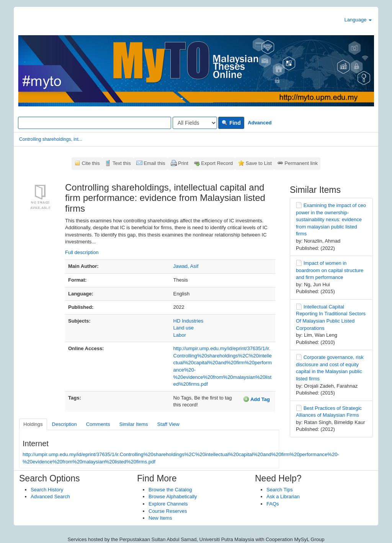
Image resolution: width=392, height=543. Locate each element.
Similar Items (133, 424)
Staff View (168, 424)
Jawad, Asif (186, 266)
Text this (122, 163)
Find (231, 123)
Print (183, 163)
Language (358, 20)
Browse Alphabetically (173, 497)
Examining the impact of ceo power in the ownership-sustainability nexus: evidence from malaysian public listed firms (331, 219)
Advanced (260, 123)
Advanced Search (50, 497)
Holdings (33, 424)
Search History (47, 490)
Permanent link (301, 163)
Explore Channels (168, 504)
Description (65, 424)
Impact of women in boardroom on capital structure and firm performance (330, 270)
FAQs (273, 504)
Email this (154, 163)
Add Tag (256, 399)
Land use (184, 328)
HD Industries (189, 321)
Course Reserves (168, 511)
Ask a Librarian (283, 497)
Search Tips (280, 490)
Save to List (259, 163)
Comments (98, 424)
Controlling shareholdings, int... (51, 139)
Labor (180, 335)
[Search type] (195, 123)
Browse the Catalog (170, 490)
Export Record (217, 163)
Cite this (91, 163)
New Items (160, 518)
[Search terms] (95, 123)
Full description (82, 252)
